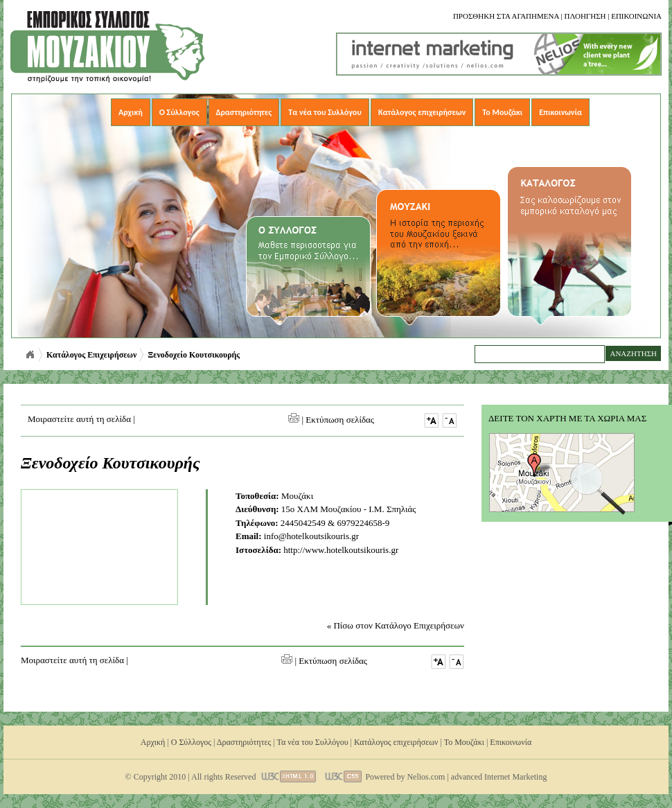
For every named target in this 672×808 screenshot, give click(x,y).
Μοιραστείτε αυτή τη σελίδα (79, 419)
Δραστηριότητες (244, 112)
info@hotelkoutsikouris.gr (311, 536)
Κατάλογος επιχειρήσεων (422, 112)
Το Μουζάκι (502, 112)
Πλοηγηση (585, 16)
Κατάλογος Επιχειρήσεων (91, 355)
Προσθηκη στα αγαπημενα (506, 16)
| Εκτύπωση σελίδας (331, 420)
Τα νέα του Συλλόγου (325, 112)
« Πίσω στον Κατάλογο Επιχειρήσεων (396, 625)
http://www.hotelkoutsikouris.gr (341, 550)
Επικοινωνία (560, 112)
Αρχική (131, 112)
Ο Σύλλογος (179, 112)
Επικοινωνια (636, 16)
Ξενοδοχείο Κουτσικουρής (194, 355)
